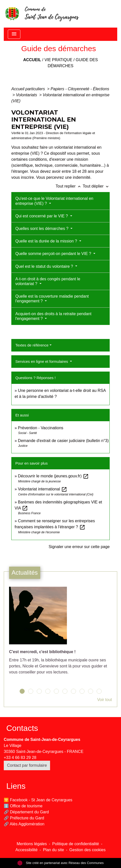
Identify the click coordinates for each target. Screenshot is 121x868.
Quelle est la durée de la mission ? (47, 241)
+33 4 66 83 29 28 (20, 758)
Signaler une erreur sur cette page (79, 547)
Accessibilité (26, 850)
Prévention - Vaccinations (41, 428)
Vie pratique (58, 60)
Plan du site (54, 850)
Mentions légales (32, 844)
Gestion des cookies (88, 850)
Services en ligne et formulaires (42, 361)
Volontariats (27, 95)
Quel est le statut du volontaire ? (45, 266)
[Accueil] (42, 14)
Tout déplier (96, 186)
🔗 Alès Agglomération (24, 824)
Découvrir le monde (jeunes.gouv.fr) (53, 476)
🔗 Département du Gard (26, 812)
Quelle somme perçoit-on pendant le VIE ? (54, 254)
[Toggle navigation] (14, 34)
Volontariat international (43, 489)
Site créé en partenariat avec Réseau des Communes (60, 863)
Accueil (32, 60)
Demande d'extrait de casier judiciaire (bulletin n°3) (63, 441)
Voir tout (105, 700)
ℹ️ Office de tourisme (23, 806)
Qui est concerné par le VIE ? (42, 216)
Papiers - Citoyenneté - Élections (80, 89)
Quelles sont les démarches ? (42, 229)
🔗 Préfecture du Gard (24, 818)
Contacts (22, 728)
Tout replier (69, 186)
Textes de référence (32, 345)
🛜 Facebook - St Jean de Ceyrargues (38, 800)
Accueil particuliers (29, 89)
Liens (16, 786)
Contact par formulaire (27, 765)
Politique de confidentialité (76, 844)
